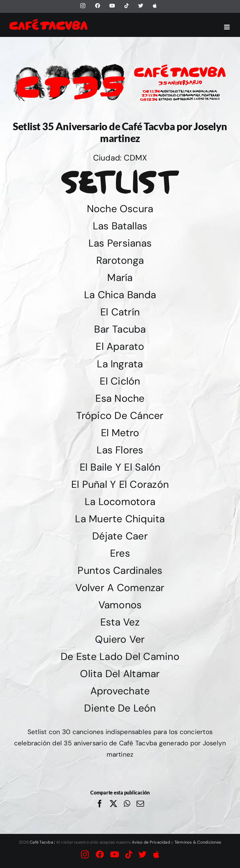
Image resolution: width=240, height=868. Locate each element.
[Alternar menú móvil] (227, 27)
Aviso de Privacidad (151, 842)
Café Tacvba (41, 842)
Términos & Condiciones (198, 842)
